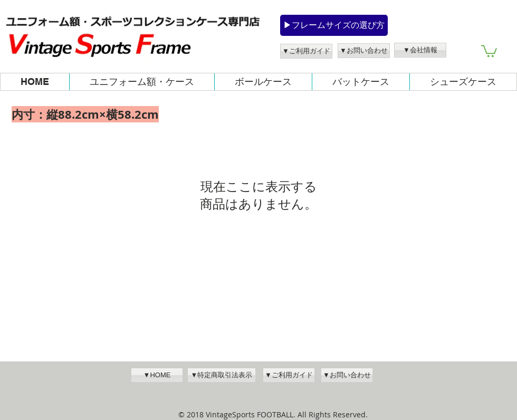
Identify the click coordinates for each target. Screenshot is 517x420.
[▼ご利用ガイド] (306, 51)
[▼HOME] (157, 375)
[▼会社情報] (420, 50)
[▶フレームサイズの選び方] (334, 25)
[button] (489, 50)
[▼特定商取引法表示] (222, 375)
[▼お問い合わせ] (364, 51)
